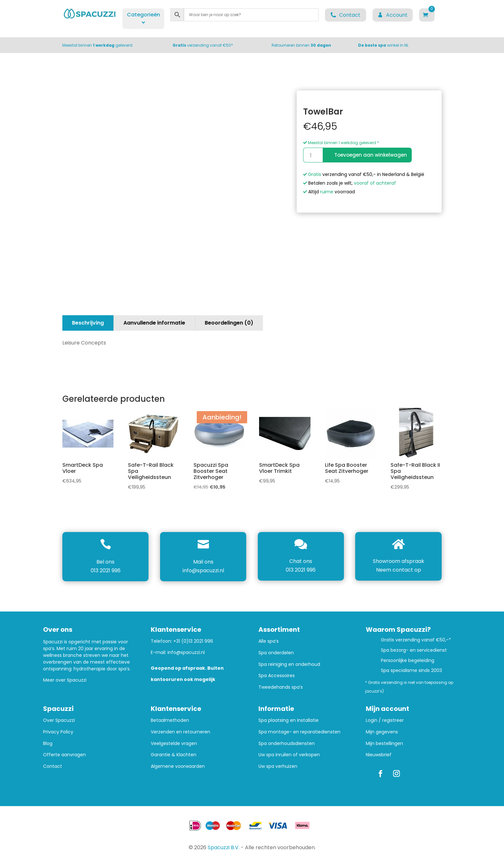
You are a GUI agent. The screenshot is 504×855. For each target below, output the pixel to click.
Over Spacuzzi (59, 720)
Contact (53, 766)
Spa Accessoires (277, 676)
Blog (48, 744)
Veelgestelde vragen (174, 744)
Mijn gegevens (382, 732)
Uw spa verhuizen (278, 766)
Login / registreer (385, 720)
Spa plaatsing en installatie (288, 720)
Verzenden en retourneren (180, 732)
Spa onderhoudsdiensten (287, 744)
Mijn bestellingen (384, 744)
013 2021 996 (106, 570)
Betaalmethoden (170, 720)
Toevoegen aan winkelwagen (371, 155)
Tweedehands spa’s (281, 687)
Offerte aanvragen (64, 755)
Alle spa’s (269, 641)
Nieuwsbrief (379, 755)
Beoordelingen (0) (229, 323)
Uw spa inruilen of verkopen (289, 755)
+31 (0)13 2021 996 (193, 641)
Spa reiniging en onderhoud (289, 664)
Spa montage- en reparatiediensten (299, 732)
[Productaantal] (313, 155)
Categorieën (144, 18)
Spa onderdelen (276, 653)
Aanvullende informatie (154, 323)
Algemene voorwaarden (178, 766)
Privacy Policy (58, 732)
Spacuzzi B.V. (224, 847)
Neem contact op (399, 570)
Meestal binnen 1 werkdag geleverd (340, 143)
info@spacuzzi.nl (203, 570)
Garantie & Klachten (174, 755)
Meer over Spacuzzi (65, 680)
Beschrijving (88, 323)
